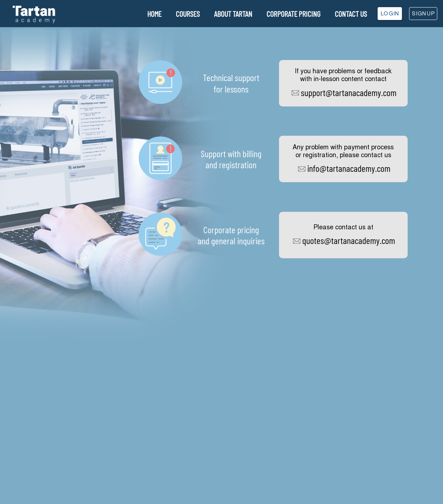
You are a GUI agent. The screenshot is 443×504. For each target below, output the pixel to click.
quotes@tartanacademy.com (349, 240)
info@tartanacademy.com (349, 168)
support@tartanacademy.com (349, 92)
